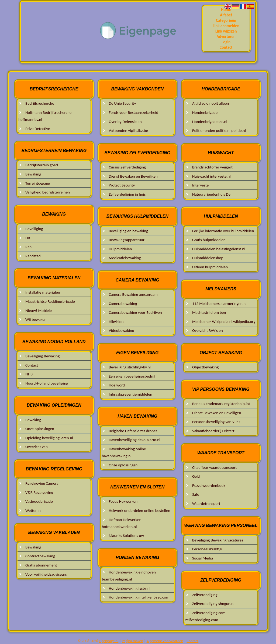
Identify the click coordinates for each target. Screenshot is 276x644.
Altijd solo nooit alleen (211, 103)
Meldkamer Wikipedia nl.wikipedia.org (224, 322)
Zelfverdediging (205, 595)
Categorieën (226, 20)
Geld (196, 476)
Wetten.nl (33, 511)
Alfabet (226, 15)
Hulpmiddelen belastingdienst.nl (219, 249)
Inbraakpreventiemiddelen (130, 394)
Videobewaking (121, 330)
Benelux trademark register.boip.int (221, 404)
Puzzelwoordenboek (209, 485)
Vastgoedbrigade (39, 501)
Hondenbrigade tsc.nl (210, 122)
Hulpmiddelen (120, 249)
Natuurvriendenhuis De (211, 194)
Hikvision (116, 322)
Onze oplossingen (40, 429)
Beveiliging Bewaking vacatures (218, 540)
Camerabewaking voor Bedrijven (135, 312)
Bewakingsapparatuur (126, 240)
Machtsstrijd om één (209, 312)
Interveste (200, 185)
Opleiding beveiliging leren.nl (49, 438)
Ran (28, 247)
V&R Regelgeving (39, 492)
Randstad (33, 256)
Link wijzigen (226, 31)
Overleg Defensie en (125, 122)
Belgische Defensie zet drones (133, 431)
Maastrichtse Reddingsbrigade (50, 301)
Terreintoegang (38, 183)
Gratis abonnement (41, 565)
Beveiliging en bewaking (128, 231)
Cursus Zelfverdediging (127, 167)
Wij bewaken (36, 319)
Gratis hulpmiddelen (209, 240)
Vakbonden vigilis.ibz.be (128, 131)
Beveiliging (34, 229)
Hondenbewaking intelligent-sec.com (139, 597)
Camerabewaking (123, 304)
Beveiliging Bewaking (42, 356)
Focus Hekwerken (123, 501)
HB (28, 238)
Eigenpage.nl (109, 641)
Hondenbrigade (205, 112)
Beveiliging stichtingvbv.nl (130, 367)
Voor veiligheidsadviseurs (46, 574)
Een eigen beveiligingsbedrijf (132, 376)
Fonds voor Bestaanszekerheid (133, 112)
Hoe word (117, 385)
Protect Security (122, 185)
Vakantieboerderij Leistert (213, 431)
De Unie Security (122, 103)
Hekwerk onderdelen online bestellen (139, 511)
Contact (226, 47)
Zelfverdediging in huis (127, 194)
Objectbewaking (205, 367)
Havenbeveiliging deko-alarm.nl (134, 440)
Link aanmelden (226, 26)
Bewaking (33, 174)
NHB (29, 374)
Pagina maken (132, 641)
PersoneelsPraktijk (207, 549)
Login (226, 42)
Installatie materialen (43, 292)
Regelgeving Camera (42, 483)
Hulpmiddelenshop (208, 258)
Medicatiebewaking (125, 258)
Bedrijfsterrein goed (42, 165)
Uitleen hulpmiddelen (210, 267)
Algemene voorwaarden (165, 641)
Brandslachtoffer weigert (212, 167)
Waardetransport (206, 504)
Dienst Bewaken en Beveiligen (133, 176)
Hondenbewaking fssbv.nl (130, 588)
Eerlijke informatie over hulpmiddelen (223, 231)
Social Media (203, 558)
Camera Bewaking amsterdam (133, 294)
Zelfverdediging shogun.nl (213, 604)
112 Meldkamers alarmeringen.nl (219, 304)
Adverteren (226, 37)
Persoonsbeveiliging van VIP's (216, 422)
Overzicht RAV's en (208, 330)
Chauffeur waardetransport (214, 467)
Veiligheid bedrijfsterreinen (48, 192)
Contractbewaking (40, 556)
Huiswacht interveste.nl (211, 176)
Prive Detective (38, 129)
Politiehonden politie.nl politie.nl (219, 131)
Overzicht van (37, 447)
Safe (196, 494)
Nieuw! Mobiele (39, 311)
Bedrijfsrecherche (40, 103)
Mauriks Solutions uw (126, 536)
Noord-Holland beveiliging (47, 383)
